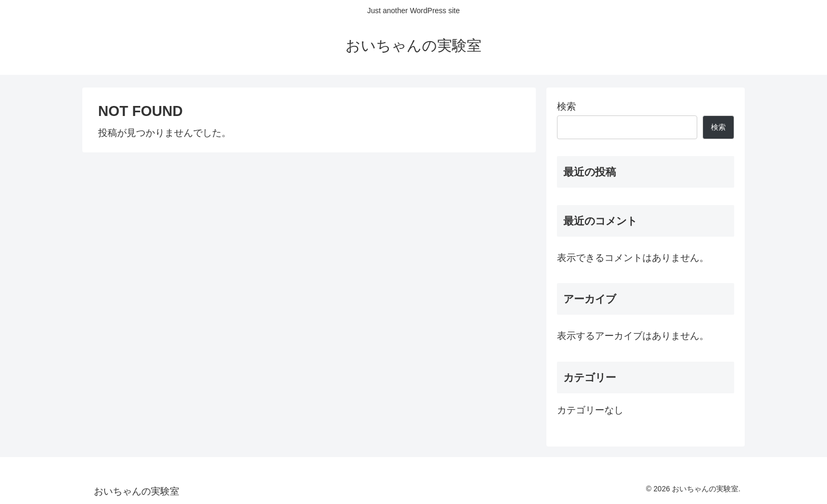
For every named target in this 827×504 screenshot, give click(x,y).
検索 (566, 106)
